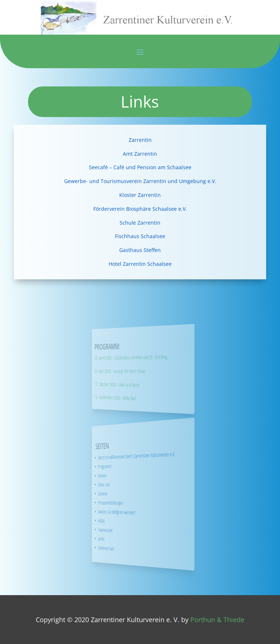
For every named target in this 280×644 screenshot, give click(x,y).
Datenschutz (127, 547)
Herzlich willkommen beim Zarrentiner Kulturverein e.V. (139, 456)
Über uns (126, 485)
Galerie (125, 494)
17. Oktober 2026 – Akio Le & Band (131, 384)
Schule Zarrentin (140, 223)
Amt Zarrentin (140, 154)
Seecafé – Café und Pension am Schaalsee (140, 167)
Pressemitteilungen (129, 503)
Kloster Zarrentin (140, 195)
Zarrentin (140, 140)
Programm (126, 467)
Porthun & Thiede (217, 620)
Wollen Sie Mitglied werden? (131, 512)
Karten (125, 476)
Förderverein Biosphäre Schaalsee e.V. (140, 209)
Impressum (126, 529)
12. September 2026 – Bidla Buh (130, 397)
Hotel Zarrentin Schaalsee (140, 264)
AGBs (125, 520)
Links (125, 537)
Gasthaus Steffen (140, 250)
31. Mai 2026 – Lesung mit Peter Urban (132, 371)
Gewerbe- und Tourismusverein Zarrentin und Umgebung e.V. (140, 181)
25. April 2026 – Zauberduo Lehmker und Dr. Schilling (137, 357)
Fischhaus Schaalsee (140, 236)
